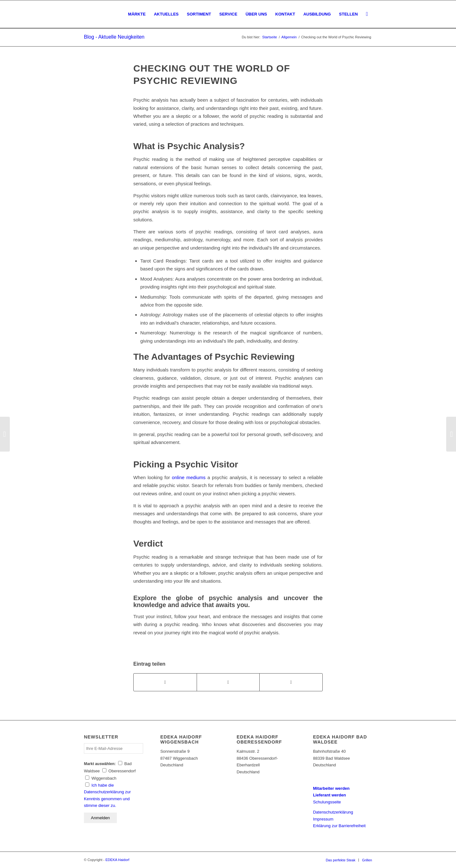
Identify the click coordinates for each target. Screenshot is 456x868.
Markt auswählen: (100, 764)
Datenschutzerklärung (333, 812)
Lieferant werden (329, 795)
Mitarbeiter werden (331, 788)
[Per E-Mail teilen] (291, 682)
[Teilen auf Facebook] (165, 682)
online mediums (189, 477)
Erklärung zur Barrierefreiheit (339, 826)
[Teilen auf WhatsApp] (228, 682)
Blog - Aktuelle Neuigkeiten (114, 37)
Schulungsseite (327, 802)
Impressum (323, 819)
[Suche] (367, 14)
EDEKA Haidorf (117, 860)
